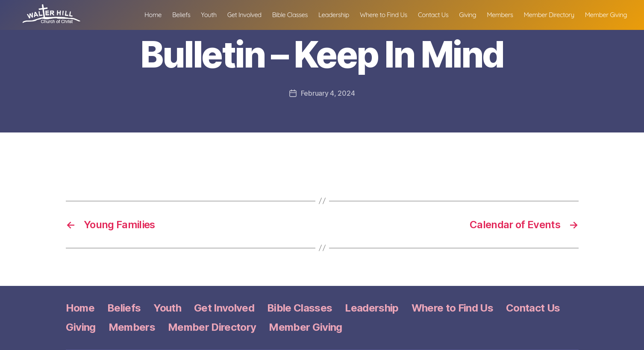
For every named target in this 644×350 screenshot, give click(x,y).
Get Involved (244, 19)
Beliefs (181, 19)
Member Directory (549, 19)
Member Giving (606, 19)
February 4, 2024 (328, 93)
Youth (209, 19)
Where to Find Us (384, 19)
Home (153, 19)
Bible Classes (290, 19)
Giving (468, 19)
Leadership (334, 19)
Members (500, 19)
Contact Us (433, 19)
